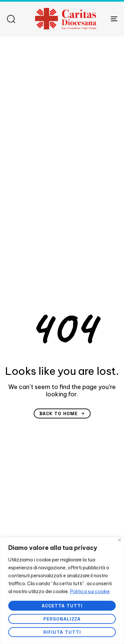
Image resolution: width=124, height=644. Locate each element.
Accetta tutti (62, 606)
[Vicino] (120, 540)
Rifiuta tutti (62, 632)
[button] (11, 19)
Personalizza (62, 619)
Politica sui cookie (90, 591)
